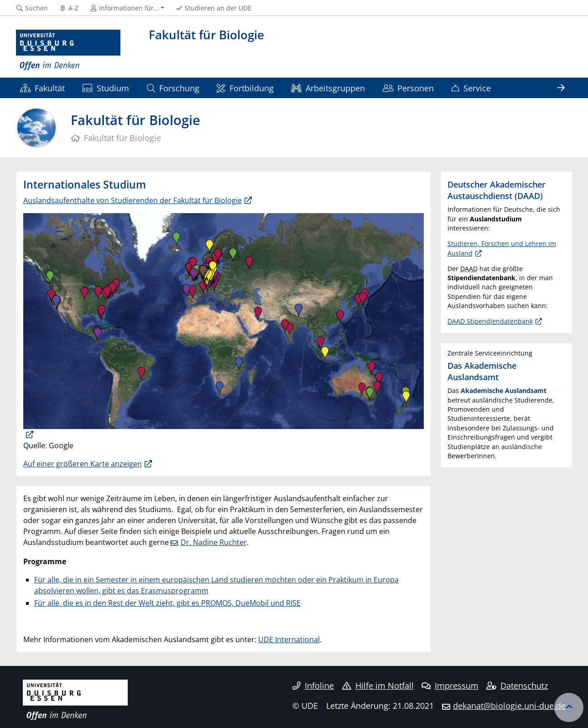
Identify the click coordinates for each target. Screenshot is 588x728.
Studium (106, 88)
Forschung (173, 88)
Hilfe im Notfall (378, 686)
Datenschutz (517, 686)
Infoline (313, 686)
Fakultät (42, 88)
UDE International (289, 639)
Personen (408, 88)
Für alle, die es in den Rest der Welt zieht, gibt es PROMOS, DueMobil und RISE (167, 603)
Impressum (450, 686)
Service (471, 88)
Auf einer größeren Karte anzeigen (83, 464)
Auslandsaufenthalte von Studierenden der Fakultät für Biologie (133, 200)
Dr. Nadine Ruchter (214, 542)
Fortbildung (245, 88)
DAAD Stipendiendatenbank (490, 321)
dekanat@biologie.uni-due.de (509, 706)
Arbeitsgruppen (328, 88)
